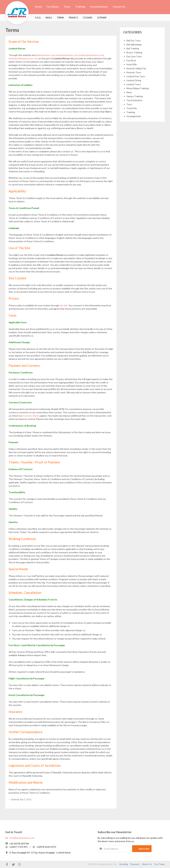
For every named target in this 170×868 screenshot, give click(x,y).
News (129, 92)
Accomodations (99, 7)
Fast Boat (131, 60)
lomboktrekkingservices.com (23, 58)
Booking (124, 864)
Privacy (73, 18)
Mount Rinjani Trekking (138, 88)
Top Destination (134, 100)
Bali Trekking (133, 48)
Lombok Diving (134, 80)
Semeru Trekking (135, 96)
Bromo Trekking (134, 52)
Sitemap (102, 18)
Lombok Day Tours (136, 76)
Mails (49, 18)
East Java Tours (134, 56)
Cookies (88, 18)
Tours (67, 7)
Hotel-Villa (132, 64)
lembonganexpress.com (91, 55)
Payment (135, 864)
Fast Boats (53, 7)
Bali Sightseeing (134, 45)
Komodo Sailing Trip (136, 68)
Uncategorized (134, 116)
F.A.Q (38, 18)
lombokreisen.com (45, 55)
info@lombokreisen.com (20, 838)
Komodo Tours (134, 72)
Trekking (80, 7)
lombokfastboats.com (67, 55)
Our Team (159, 864)
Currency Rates (31, 416)
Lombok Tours (134, 84)
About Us (147, 864)
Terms (60, 18)
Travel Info (132, 108)
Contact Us (119, 7)
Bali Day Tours (134, 41)
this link (64, 305)
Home (39, 7)
